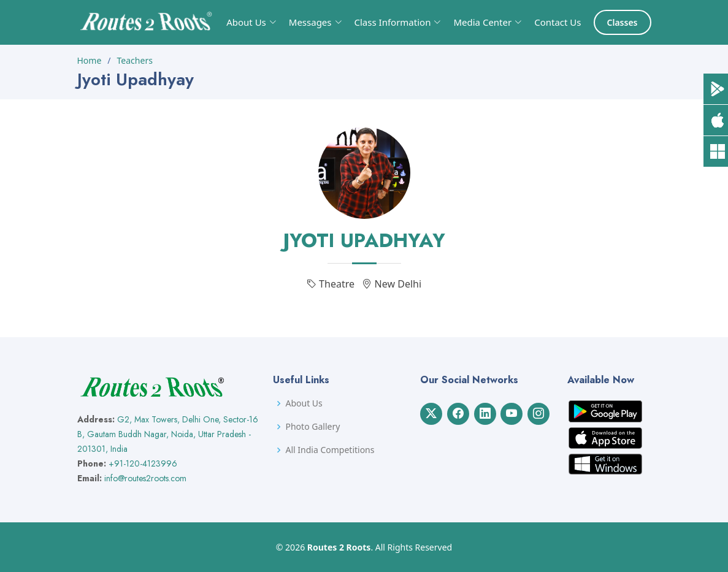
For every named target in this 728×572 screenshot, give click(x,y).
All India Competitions (330, 450)
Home (90, 60)
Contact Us (557, 22)
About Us (304, 403)
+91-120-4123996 (143, 463)
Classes (623, 22)
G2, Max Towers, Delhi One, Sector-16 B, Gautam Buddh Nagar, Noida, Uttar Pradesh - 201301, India (168, 434)
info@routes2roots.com (145, 478)
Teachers (135, 60)
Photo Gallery (312, 427)
